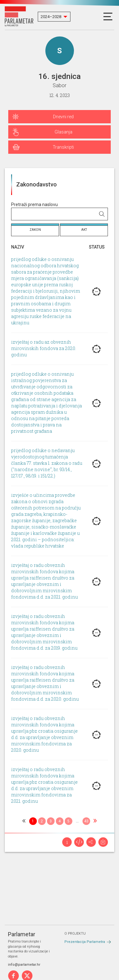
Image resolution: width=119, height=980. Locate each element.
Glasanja (63, 132)
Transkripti (63, 147)
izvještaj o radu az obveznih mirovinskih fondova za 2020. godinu (44, 349)
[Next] (95, 821)
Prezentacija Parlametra (85, 942)
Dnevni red (63, 117)
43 (86, 821)
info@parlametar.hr (24, 965)
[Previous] (24, 821)
